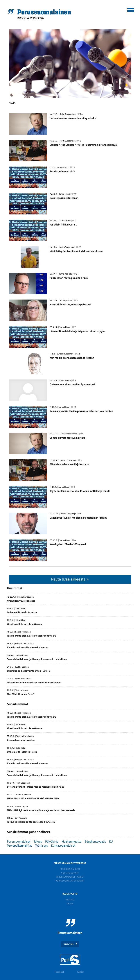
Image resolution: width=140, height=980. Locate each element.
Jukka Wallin (65, 381)
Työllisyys (41, 846)
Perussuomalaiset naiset (70, 877)
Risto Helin (20, 609)
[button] (131, 10)
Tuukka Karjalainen (25, 597)
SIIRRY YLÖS (69, 944)
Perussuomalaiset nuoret (70, 881)
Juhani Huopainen (65, 354)
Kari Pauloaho (21, 818)
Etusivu (70, 900)
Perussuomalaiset (19, 842)
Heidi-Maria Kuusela (24, 644)
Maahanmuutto (71, 842)
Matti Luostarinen (68, 141)
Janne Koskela (65, 274)
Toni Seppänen (23, 783)
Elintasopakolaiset (63, 846)
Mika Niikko (21, 620)
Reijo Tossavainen (68, 114)
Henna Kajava (22, 655)
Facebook (60, 972)
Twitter (80, 972)
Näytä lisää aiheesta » (70, 579)
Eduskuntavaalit (95, 842)
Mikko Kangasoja (68, 514)
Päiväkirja (52, 842)
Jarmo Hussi (63, 168)
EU (111, 842)
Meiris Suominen (23, 795)
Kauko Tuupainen (67, 247)
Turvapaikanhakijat (19, 846)
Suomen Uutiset (70, 873)
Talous (38, 842)
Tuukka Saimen (22, 667)
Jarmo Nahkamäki (23, 679)
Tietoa (70, 904)
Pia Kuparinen (66, 301)
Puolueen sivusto (70, 869)
